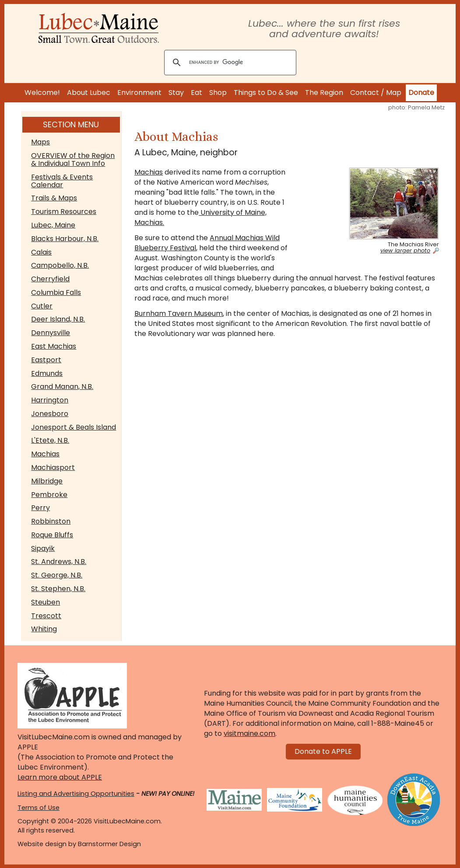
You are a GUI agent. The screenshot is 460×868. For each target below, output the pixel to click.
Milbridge (47, 481)
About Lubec (89, 93)
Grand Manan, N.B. (62, 387)
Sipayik (43, 548)
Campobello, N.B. (60, 265)
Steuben (46, 602)
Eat (197, 93)
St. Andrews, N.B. (59, 562)
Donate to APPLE (323, 751)
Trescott (46, 616)
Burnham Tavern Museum (179, 313)
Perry (40, 508)
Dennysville (51, 333)
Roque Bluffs (52, 535)
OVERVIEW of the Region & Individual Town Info (73, 159)
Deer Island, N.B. (58, 319)
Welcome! (42, 93)
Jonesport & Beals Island (74, 427)
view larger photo (405, 251)
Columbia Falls (56, 292)
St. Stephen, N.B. (58, 589)
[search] (229, 63)
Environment (139, 93)
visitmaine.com (249, 733)
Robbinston (51, 521)
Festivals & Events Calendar (62, 181)
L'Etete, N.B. (50, 440)
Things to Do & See (266, 93)
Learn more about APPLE (60, 777)
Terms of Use (39, 808)
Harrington (50, 400)
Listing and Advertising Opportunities (76, 794)
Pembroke (49, 495)
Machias (45, 454)
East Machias (54, 346)
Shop (218, 93)
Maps (40, 142)
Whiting (44, 629)
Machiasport (53, 467)
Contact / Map (376, 93)
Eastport (46, 360)
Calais (41, 252)
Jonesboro (50, 414)
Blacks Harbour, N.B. (65, 239)
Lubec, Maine (53, 225)
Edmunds (47, 373)
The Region (324, 93)
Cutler (42, 306)
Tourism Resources (64, 212)
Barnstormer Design (109, 844)
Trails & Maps (54, 198)
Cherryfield (50, 279)
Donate (421, 93)
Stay (176, 93)
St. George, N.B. (57, 575)
